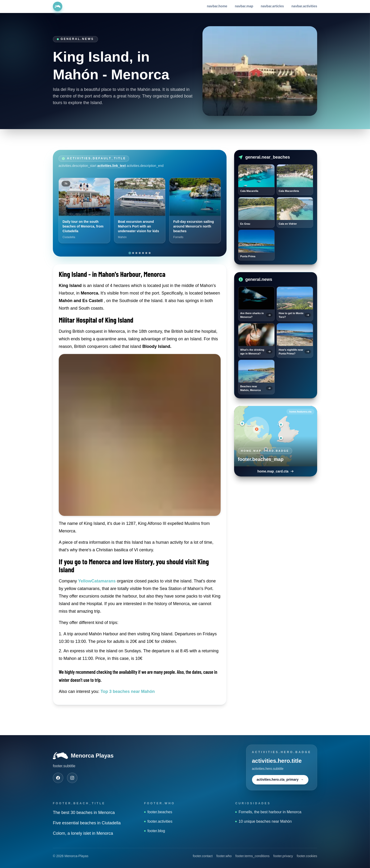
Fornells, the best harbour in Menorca (268, 812)
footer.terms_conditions (253, 856)
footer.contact (203, 856)
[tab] (130, 253)
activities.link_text (111, 166)
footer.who (224, 856)
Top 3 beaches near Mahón (128, 691)
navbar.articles (272, 6)
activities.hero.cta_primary (280, 780)
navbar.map (244, 6)
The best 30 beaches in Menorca (84, 813)
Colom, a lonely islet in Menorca (83, 833)
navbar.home (217, 6)
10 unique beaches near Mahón (263, 821)
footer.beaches (158, 812)
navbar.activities (304, 6)
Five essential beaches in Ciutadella (87, 823)
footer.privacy (283, 856)
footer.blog (155, 831)
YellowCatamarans (97, 581)
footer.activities (158, 821)
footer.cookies (307, 856)
